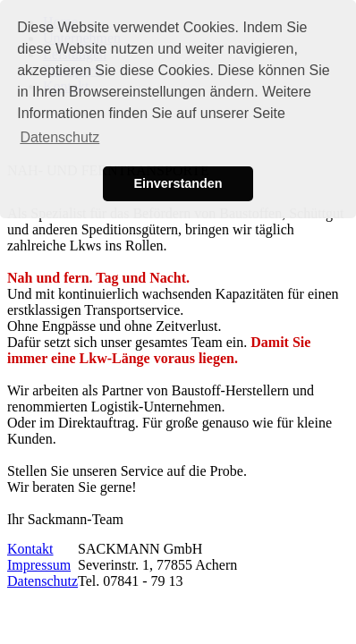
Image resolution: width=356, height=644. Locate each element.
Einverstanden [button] (178, 183)
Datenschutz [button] (59, 137)
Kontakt (30, 549)
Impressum (39, 565)
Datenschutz (42, 581)
